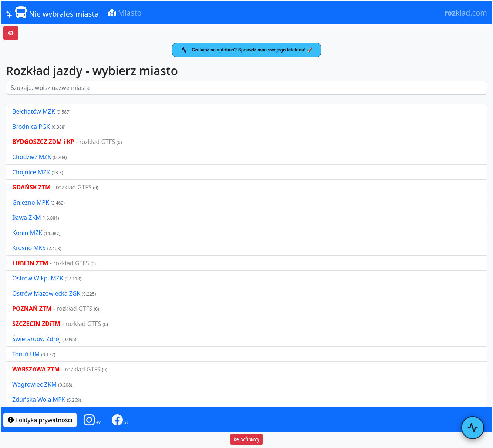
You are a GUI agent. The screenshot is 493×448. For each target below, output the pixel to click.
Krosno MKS (30, 248)
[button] (92, 420)
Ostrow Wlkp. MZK (38, 278)
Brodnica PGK (32, 127)
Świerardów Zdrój (36, 339)
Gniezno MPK (31, 202)
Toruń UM (26, 354)
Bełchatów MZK (34, 111)
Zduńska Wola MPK (39, 400)
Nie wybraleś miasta (52, 13)
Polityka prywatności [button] (40, 420)
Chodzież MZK (32, 157)
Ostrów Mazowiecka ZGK (47, 293)
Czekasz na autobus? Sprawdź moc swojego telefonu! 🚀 (246, 50)
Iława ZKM (27, 218)
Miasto (125, 13)
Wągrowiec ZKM (35, 384)
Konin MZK (27, 233)
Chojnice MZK (32, 172)
